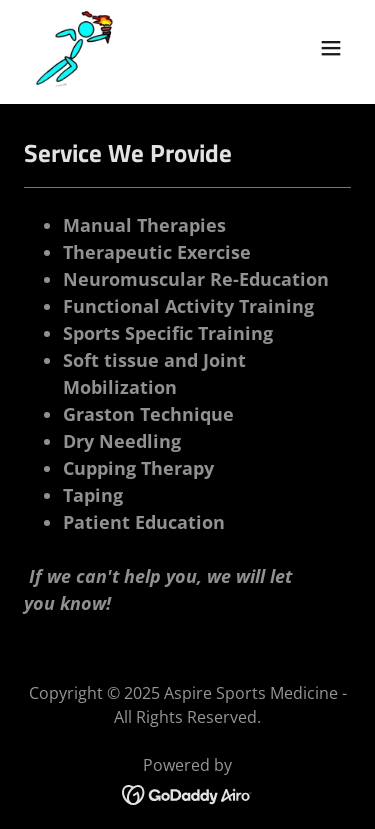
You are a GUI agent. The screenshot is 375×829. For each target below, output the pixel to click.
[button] (331, 48)
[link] (74, 48)
